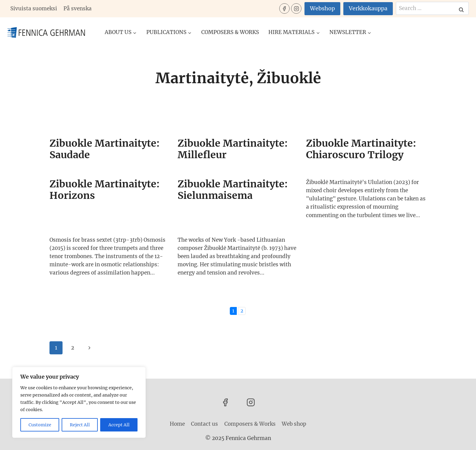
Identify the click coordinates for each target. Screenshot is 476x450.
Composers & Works (230, 32)
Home (177, 424)
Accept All (119, 425)
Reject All (80, 425)
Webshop (322, 8)
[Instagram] (296, 9)
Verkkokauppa (368, 8)
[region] (79, 402)
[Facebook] (284, 9)
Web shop (294, 424)
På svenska (78, 9)
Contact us (204, 424)
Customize (40, 425)
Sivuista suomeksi (34, 9)
